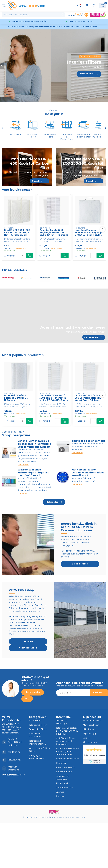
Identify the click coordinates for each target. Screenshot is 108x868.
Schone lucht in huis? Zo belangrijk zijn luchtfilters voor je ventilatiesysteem (34, 444)
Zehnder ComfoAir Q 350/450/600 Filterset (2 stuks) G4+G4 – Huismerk (54, 233)
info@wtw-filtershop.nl (13, 768)
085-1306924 (14, 752)
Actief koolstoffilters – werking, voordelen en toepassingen (67, 741)
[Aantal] (22, 256)
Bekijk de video (80, 564)
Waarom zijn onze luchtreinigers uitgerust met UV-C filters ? (33, 473)
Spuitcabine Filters (38, 729)
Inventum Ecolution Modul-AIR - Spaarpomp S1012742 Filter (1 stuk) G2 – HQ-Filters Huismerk (89, 233)
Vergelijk (11, 256)
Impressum (62, 796)
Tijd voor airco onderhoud (89, 441)
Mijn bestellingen (91, 725)
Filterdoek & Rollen (38, 725)
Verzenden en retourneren (63, 777)
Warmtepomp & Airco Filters (39, 750)
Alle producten (90, 742)
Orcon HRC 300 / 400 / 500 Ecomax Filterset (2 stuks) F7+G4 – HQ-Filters (54, 398)
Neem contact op (28, 648)
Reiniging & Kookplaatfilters (36, 757)
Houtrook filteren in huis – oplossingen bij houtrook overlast (68, 751)
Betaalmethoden (64, 772)
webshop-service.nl (77, 817)
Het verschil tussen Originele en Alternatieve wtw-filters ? (88, 473)
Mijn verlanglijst (90, 734)
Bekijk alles (54, 502)
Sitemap (60, 792)
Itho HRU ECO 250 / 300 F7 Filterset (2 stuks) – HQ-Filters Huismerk (17, 233)
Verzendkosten (21, 248)
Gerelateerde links (65, 788)
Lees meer (23, 465)
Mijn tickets (88, 729)
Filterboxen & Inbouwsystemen (37, 742)
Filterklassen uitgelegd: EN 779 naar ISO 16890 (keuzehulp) (67, 731)
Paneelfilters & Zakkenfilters (36, 735)
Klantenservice (33, 692)
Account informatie (92, 721)
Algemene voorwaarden (68, 759)
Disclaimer (61, 763)
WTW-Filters (35, 721)
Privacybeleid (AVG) (65, 767)
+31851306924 (14, 760)
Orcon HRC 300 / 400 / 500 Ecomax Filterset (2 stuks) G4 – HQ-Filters (88, 398)
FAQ (27, 699)
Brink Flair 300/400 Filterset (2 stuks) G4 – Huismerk (17, 398)
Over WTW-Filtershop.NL (62, 722)
